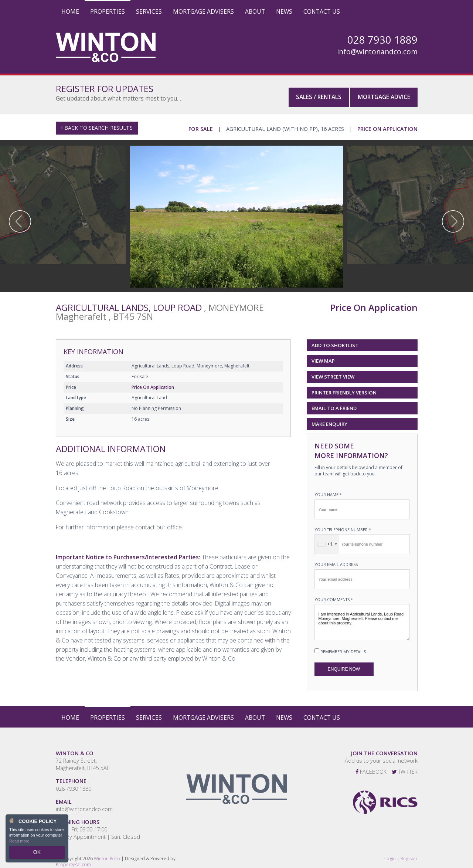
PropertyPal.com (73, 861)
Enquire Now (344, 665)
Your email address (336, 561)
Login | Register (401, 855)
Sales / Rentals (319, 92)
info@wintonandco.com (377, 52)
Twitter (405, 768)
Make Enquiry (329, 420)
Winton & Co (107, 855)
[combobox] (327, 540)
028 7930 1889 (74, 785)
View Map (323, 357)
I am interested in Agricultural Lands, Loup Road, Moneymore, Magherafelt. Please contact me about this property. (362, 619)
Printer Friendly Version (343, 388)
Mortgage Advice (384, 92)
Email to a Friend (334, 404)
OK (37, 854)
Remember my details (343, 648)
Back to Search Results (97, 124)
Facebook (371, 768)
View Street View (333, 373)
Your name (328, 491)
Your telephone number (343, 525)
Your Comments (334, 595)
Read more (19, 844)
